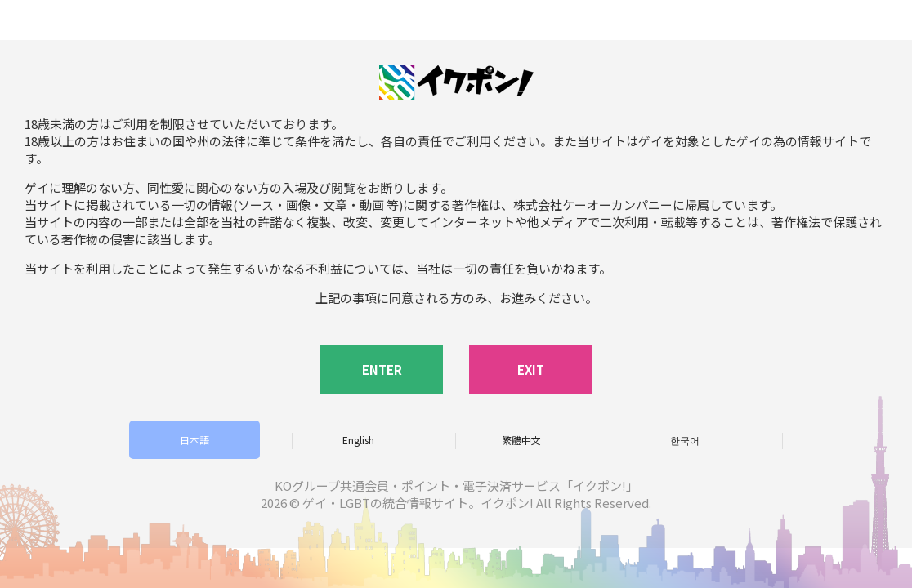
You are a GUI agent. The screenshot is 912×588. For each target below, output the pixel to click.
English (358, 440)
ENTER (382, 370)
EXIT (531, 370)
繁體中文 (521, 440)
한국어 (685, 440)
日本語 (194, 440)
